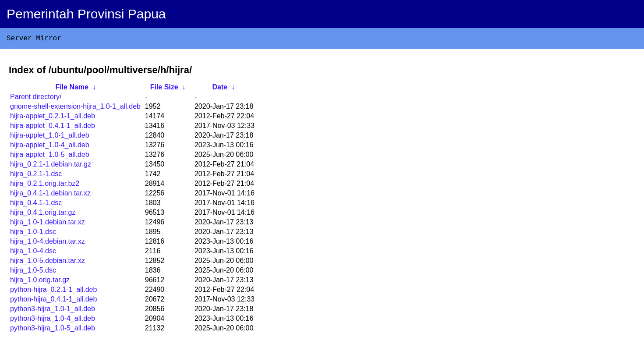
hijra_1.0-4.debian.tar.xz (48, 243)
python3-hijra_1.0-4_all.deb (53, 320)
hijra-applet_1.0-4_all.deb (50, 147)
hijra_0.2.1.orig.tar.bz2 (45, 185)
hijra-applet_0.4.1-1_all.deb (53, 127)
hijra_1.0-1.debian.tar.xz (48, 224)
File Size (164, 89)
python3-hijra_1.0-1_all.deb (53, 310)
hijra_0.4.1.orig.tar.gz (43, 214)
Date (220, 89)
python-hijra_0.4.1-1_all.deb (53, 301)
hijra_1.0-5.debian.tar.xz (48, 262)
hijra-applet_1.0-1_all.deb (50, 137)
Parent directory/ (36, 98)
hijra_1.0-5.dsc (33, 272)
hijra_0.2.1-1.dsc (36, 176)
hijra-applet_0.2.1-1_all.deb (53, 118)
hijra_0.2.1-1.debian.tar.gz (51, 166)
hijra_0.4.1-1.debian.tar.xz (50, 195)
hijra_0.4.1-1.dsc (36, 204)
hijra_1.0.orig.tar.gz (40, 282)
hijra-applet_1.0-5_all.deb (50, 156)
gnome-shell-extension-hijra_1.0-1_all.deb (75, 108)
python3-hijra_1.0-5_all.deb (53, 330)
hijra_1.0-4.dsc (33, 253)
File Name (72, 89)
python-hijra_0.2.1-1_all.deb (53, 291)
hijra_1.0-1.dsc (33, 233)
